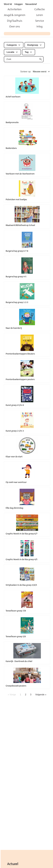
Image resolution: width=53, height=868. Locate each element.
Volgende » (41, 695)
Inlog (40, 26)
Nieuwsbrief (31, 4)
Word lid (8, 4)
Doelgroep (33, 45)
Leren (40, 15)
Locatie (10, 52)
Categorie (12, 45)
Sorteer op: (35, 72)
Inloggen (19, 4)
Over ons (15, 26)
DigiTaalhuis (15, 21)
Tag (27, 52)
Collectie (40, 9)
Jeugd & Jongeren (15, 15)
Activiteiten (15, 9)
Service (40, 21)
